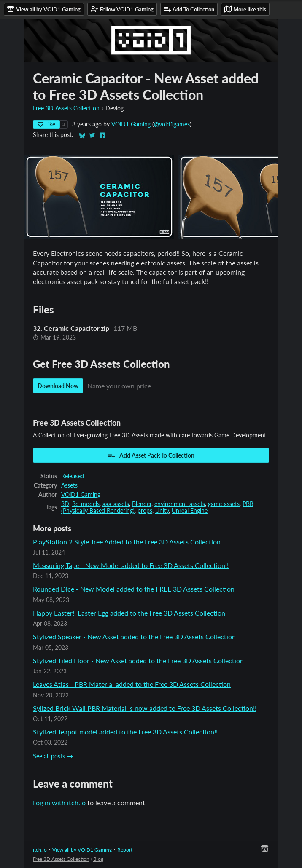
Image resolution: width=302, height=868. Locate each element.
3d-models (86, 504)
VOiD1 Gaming (131, 124)
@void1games (172, 124)
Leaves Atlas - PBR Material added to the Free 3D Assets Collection (132, 684)
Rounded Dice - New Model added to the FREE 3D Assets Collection (134, 589)
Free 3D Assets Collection (66, 108)
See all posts (49, 756)
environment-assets (180, 504)
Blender (142, 504)
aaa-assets (116, 504)
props (145, 511)
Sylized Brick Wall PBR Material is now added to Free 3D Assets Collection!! (145, 708)
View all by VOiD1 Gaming (82, 850)
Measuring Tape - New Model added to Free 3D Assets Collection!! (131, 565)
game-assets (224, 504)
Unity (162, 511)
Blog (98, 859)
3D (65, 504)
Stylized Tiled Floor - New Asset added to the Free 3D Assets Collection (138, 660)
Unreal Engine (190, 511)
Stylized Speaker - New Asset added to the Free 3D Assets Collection (134, 636)
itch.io (40, 850)
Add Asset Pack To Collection (151, 455)
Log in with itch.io (59, 802)
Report (125, 850)
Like (46, 124)
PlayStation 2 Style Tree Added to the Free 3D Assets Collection (127, 542)
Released (73, 476)
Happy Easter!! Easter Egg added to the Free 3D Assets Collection (129, 613)
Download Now (58, 386)
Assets (69, 485)
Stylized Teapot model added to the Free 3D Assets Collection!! (125, 732)
